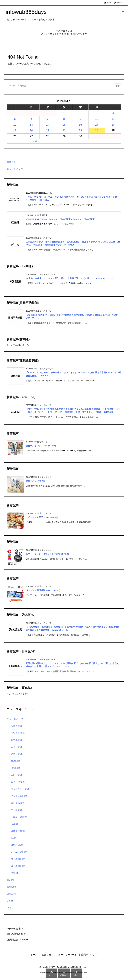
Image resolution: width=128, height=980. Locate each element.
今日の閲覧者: (14, 929)
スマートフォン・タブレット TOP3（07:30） (48, 554)
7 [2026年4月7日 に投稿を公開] (48, 119)
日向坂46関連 (18, 866)
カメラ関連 (16, 747)
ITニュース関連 (19, 817)
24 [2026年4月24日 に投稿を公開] (97, 130)
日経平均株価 (18, 831)
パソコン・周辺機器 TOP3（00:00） (43, 590)
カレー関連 (16, 775)
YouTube (11, 887)
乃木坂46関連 (18, 859)
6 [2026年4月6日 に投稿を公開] (31, 119)
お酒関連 (15, 761)
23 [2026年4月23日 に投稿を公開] (80, 130)
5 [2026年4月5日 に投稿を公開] (15, 119)
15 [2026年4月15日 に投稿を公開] (64, 125)
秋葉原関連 (16, 726)
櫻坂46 (14, 873)
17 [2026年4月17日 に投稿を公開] (97, 125)
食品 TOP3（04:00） (36, 481)
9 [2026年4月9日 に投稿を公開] (80, 119)
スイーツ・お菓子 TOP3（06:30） (42, 517)
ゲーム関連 (16, 810)
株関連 (14, 838)
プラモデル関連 (19, 796)
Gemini (10, 901)
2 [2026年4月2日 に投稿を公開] (80, 113)
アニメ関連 (16, 754)
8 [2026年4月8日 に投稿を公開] (64, 119)
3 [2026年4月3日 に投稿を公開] (97, 113)
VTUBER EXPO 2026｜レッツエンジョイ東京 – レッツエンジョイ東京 (60, 219)
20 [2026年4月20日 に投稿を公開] (31, 130)
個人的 (10, 880)
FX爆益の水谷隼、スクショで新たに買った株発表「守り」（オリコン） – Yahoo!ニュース (70, 278)
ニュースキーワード (17, 719)
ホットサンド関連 (20, 789)
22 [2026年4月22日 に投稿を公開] (64, 130)
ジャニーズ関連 (19, 852)
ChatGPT (11, 894)
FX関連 (14, 824)
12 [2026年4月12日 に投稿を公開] (15, 125)
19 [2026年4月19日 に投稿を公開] (15, 130)
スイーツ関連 (18, 782)
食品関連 (15, 768)
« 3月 (35, 141)
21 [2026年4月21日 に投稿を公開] (48, 130)
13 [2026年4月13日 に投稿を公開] (31, 125)
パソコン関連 (18, 733)
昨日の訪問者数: (15, 934)
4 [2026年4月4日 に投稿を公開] (113, 113)
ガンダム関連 (18, 803)
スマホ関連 (16, 740)
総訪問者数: (13, 940)
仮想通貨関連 (18, 845)
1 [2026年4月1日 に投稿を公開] (64, 113)
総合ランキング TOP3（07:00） (41, 446)
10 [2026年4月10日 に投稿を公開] (97, 119)
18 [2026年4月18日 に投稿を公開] (113, 125)
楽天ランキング (15, 169)
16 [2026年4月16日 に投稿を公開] (80, 125)
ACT (9, 908)
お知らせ (11, 162)
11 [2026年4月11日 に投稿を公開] (113, 119)
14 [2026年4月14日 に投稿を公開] (48, 125)
